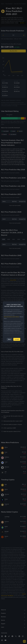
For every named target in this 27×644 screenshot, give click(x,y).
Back (9, 339)
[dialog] (14, 322)
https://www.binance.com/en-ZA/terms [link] (12, 317)
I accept (17, 339)
